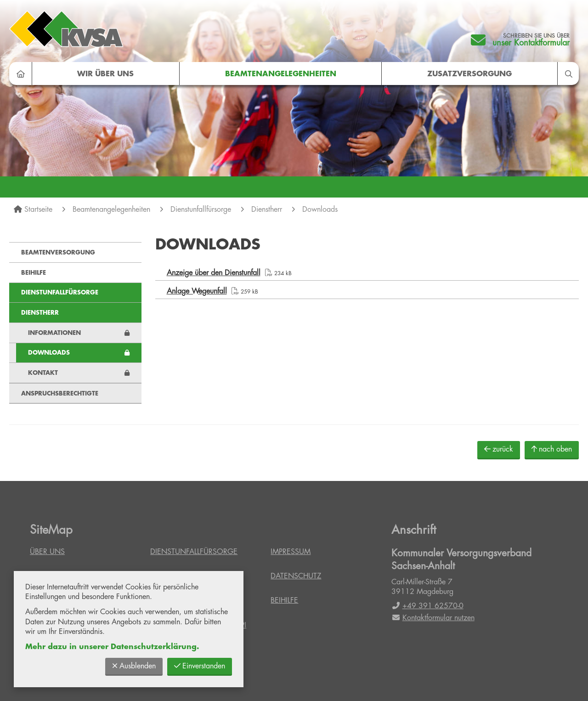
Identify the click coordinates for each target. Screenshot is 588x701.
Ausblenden (134, 666)
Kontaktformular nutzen (433, 618)
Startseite (38, 209)
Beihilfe (34, 273)
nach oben (552, 449)
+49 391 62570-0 (427, 606)
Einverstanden (200, 666)
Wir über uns (105, 74)
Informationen (54, 333)
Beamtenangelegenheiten (281, 74)
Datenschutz (296, 576)
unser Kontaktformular (531, 43)
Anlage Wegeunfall (197, 291)
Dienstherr (267, 209)
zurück (499, 449)
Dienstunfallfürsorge (201, 209)
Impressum (291, 552)
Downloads (320, 209)
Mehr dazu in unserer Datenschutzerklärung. (112, 647)
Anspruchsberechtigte (60, 393)
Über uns (47, 552)
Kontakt (43, 373)
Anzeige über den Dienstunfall (214, 273)
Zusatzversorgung (469, 74)
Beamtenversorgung (58, 252)
